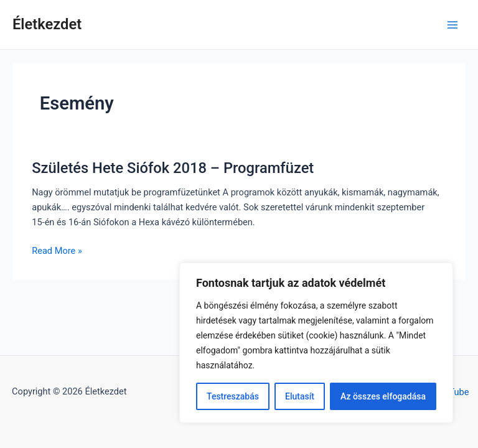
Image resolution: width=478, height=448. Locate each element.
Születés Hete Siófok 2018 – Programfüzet (173, 168)
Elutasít (300, 396)
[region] (316, 343)
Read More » (57, 251)
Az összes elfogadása (383, 396)
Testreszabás (233, 396)
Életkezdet (47, 24)
